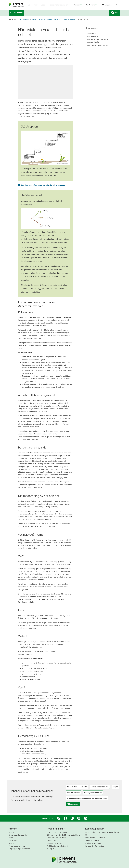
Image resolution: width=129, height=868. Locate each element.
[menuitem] (17, 5)
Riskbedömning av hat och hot (98, 45)
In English (51, 849)
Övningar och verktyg (93, 793)
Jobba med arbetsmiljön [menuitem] (60, 5)
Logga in (107, 5)
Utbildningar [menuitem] (33, 5)
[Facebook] (65, 818)
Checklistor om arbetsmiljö (57, 838)
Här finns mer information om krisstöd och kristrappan (44, 185)
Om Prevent (13, 841)
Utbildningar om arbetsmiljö (58, 832)
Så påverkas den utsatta (77, 787)
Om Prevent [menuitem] (91, 5)
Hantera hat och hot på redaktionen (61, 19)
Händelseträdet (93, 36)
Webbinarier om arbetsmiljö (58, 846)
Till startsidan (73, 804)
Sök (115, 13)
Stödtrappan (92, 33)
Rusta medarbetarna (100, 787)
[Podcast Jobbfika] (86, 818)
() (117, 5)
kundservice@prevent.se (95, 846)
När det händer (73, 793)
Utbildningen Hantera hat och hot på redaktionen (87, 798)
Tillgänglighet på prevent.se (19, 849)
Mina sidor (13, 832)
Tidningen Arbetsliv (54, 843)
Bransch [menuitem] (78, 5)
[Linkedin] (72, 818)
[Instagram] (59, 818)
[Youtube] (79, 818)
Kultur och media (38, 19)
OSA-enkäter (52, 841)
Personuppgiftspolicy (17, 846)
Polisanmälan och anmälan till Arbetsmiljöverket (98, 41)
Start (19, 19)
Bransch (26, 19)
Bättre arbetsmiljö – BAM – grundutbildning (63, 835)
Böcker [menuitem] (44, 5)
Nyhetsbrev (13, 843)
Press (11, 838)
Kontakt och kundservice (18, 835)
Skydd (115, 787)
